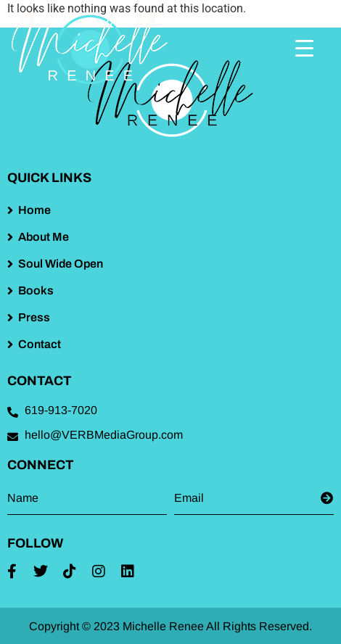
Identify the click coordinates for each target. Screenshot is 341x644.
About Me (44, 237)
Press (34, 317)
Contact (40, 344)
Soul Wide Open (61, 264)
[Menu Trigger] (304, 48)
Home (34, 210)
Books (36, 290)
